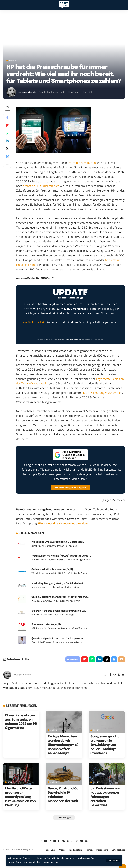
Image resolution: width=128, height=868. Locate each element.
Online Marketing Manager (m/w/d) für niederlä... (60, 597)
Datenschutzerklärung (73, 339)
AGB (102, 339)
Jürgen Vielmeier (30, 92)
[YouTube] (114, 675)
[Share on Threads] (7, 149)
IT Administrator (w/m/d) (46, 624)
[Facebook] (110, 675)
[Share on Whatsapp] (7, 133)
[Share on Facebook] (7, 118)
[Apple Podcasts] (68, 842)
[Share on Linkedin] (7, 141)
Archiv (12, 61)
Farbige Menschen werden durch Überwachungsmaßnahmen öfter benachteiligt (63, 745)
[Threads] (77, 842)
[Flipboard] (59, 842)
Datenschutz (49, 862)
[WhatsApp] (72, 842)
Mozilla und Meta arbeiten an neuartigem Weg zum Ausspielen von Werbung (20, 797)
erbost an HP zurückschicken (41, 186)
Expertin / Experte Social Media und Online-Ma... (59, 611)
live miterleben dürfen (82, 163)
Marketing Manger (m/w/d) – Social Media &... (58, 583)
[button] (113, 861)
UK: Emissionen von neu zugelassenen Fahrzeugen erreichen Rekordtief (105, 797)
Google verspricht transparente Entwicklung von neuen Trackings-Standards (105, 745)
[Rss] (123, 675)
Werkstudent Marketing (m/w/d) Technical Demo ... (61, 556)
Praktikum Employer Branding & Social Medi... (58, 542)
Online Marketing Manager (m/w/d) (52, 569)
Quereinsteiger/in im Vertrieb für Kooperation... (59, 638)
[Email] (121, 660)
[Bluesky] (82, 842)
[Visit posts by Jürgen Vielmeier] (11, 92)
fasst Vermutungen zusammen (103, 393)
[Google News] (46, 842)
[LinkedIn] (55, 842)
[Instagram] (119, 675)
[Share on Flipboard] (7, 125)
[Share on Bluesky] (7, 156)
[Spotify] (64, 842)
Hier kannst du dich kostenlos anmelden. (64, 524)
